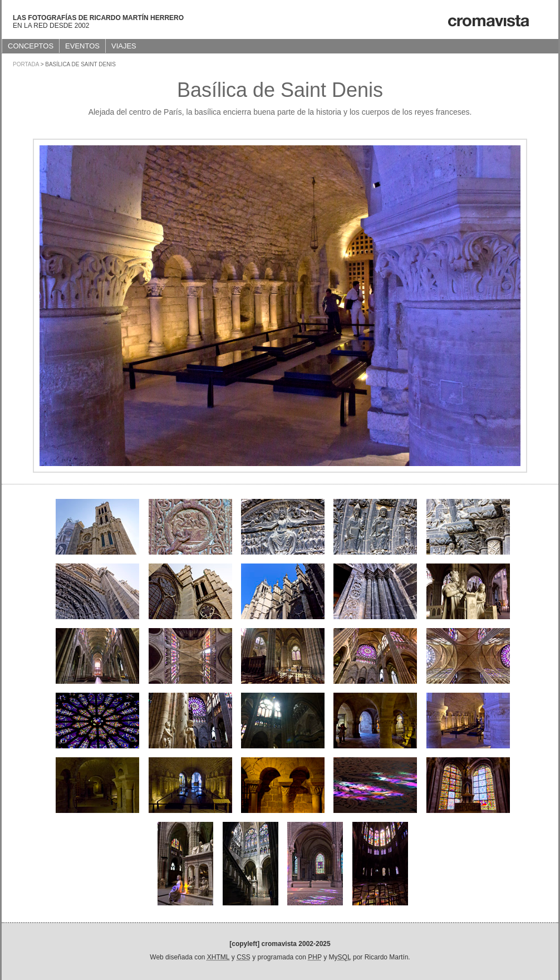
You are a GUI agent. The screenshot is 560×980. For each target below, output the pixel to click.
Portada (26, 64)
